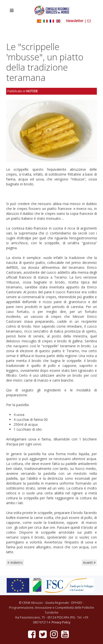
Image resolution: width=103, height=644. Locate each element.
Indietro (15, 562)
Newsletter (75, 21)
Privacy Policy (61, 622)
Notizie (32, 91)
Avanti (89, 562)
